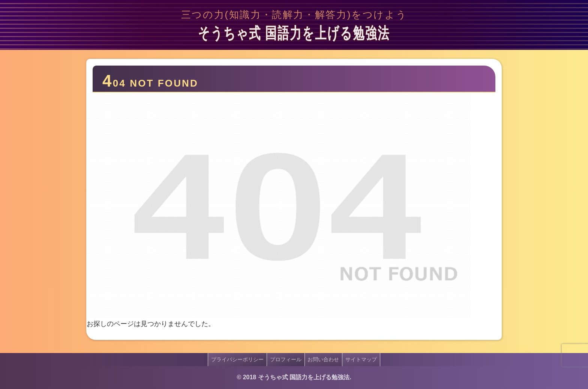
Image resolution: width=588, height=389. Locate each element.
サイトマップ (364, 359)
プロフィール (285, 359)
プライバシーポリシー (235, 359)
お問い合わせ (324, 359)
